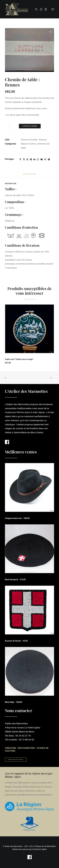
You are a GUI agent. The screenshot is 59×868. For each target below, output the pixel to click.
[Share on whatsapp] (38, 159)
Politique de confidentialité (45, 846)
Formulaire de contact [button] (16, 760)
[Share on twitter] (24, 159)
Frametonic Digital (39, 849)
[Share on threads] (27, 159)
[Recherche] (35, 9)
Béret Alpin (14, 702)
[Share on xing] (45, 159)
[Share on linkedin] (34, 159)
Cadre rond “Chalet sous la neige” (19, 359)
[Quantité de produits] (11, 126)
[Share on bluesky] (41, 159)
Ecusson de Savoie (16, 641)
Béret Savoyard (15, 580)
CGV (31, 846)
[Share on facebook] (20, 159)
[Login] (40, 9)
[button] (53, 9)
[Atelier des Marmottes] (17, 9)
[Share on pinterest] (31, 159)
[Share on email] (49, 159)
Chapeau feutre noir (17, 518)
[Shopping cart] (44, 9)
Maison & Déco (29, 144)
